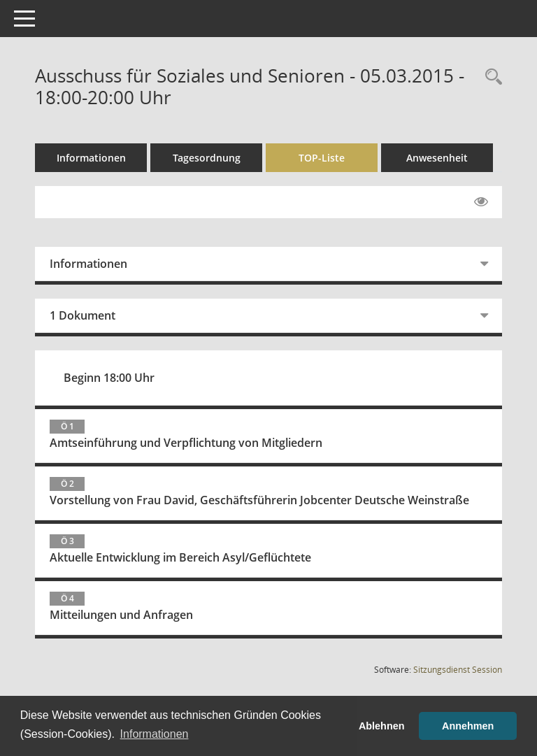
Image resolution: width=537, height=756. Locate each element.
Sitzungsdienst (458, 670)
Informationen (91, 158)
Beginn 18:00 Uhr (109, 378)
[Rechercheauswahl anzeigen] (490, 77)
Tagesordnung (207, 158)
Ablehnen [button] (382, 726)
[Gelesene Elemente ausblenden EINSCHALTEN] (481, 202)
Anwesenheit (437, 158)
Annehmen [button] (468, 726)
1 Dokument (83, 315)
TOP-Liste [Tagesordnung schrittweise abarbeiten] (322, 158)
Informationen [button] (155, 734)
